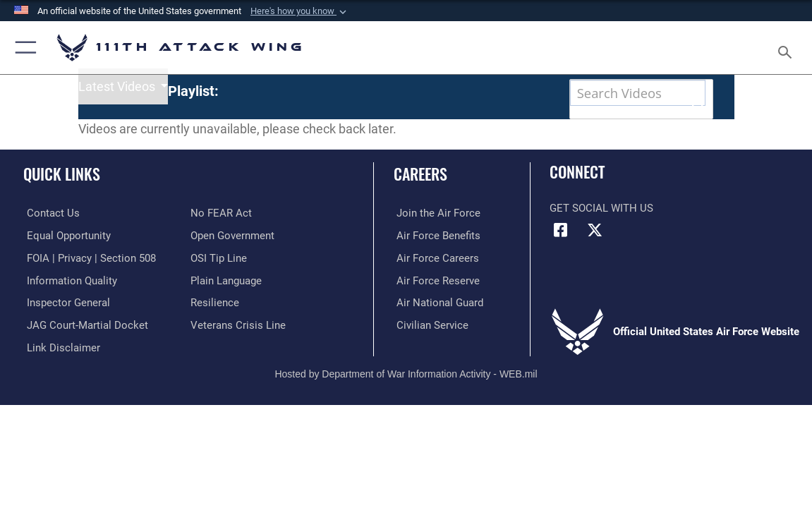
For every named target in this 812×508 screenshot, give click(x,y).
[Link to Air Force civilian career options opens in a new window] (430, 349)
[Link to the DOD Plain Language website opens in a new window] (226, 305)
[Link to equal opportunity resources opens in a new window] (65, 261)
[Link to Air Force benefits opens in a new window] (436, 261)
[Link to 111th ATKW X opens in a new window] (595, 255)
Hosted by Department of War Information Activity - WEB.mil (406, 397)
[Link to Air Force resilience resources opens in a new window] (215, 327)
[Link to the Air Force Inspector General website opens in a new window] (65, 327)
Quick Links (62, 200)
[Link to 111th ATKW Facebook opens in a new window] (560, 255)
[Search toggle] (787, 48)
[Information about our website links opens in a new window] (60, 371)
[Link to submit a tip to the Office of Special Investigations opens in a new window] (219, 283)
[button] (300, 11)
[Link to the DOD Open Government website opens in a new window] (232, 261)
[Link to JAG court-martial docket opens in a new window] (84, 349)
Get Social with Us (601, 234)
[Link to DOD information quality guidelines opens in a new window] (68, 305)
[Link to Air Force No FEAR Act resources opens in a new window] (221, 238)
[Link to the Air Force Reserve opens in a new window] (435, 305)
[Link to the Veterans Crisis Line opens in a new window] (238, 349)
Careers (420, 200)
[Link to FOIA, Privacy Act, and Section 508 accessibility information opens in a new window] (88, 283)
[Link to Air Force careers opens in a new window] (435, 283)
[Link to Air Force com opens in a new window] (436, 238)
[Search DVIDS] (613, 93)
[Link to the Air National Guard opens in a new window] (437, 327)
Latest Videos (118, 119)
